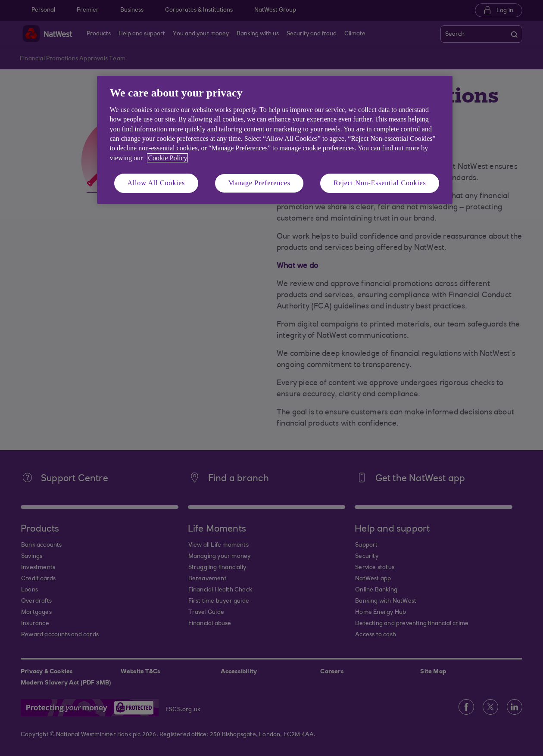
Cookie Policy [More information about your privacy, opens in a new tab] (167, 158)
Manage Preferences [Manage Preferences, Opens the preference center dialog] (259, 183)
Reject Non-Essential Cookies (380, 183)
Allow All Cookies (156, 183)
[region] (275, 140)
